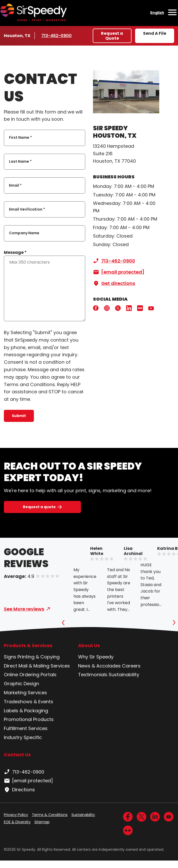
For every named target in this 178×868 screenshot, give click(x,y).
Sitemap (42, 822)
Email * (15, 185)
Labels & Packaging (26, 711)
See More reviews (24, 609)
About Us (89, 646)
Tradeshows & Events (29, 702)
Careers (131, 666)
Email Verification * (27, 209)
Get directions (114, 283)
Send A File (155, 33)
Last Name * (20, 161)
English (157, 13)
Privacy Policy (16, 815)
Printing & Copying (39, 657)
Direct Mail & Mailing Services (37, 666)
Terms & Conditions (50, 815)
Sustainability (124, 675)
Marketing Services (25, 693)
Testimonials (93, 675)
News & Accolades (99, 666)
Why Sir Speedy (96, 657)
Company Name (24, 233)
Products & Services (28, 646)
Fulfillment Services (26, 728)
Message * (15, 252)
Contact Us (17, 755)
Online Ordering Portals (30, 675)
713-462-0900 (57, 36)
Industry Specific (23, 737)
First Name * (20, 138)
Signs (10, 657)
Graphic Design (21, 684)
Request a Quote (112, 36)
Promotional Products (29, 719)
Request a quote (39, 507)
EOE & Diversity (17, 822)
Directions (19, 790)
